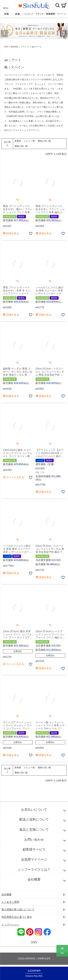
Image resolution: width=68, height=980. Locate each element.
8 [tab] (43, 42)
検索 (57, 5)
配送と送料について (34, 819)
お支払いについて (34, 810)
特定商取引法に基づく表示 (17, 917)
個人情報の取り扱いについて (18, 909)
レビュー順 (29, 141)
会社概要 (34, 879)
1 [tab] (25, 42)
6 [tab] (38, 42)
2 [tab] (28, 42)
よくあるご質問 (10, 902)
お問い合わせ (34, 840)
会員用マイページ (34, 860)
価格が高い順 (21, 146)
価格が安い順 (44, 141)
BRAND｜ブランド (20, 47)
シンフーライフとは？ (34, 870)
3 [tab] (30, 42)
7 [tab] (41, 42)
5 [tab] (36, 42)
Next (64, 34)
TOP (6, 47)
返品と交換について (34, 830)
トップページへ (10, 925)
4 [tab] (33, 42)
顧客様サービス (34, 849)
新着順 (18, 141)
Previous (4, 34)
